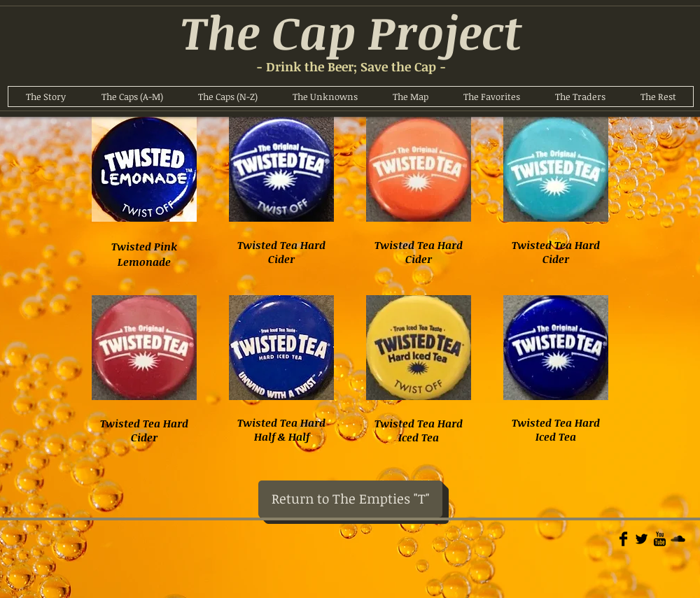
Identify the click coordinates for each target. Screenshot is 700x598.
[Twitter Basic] (642, 539)
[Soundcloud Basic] (678, 539)
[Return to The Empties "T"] (350, 499)
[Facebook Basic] (623, 539)
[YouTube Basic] (660, 539)
